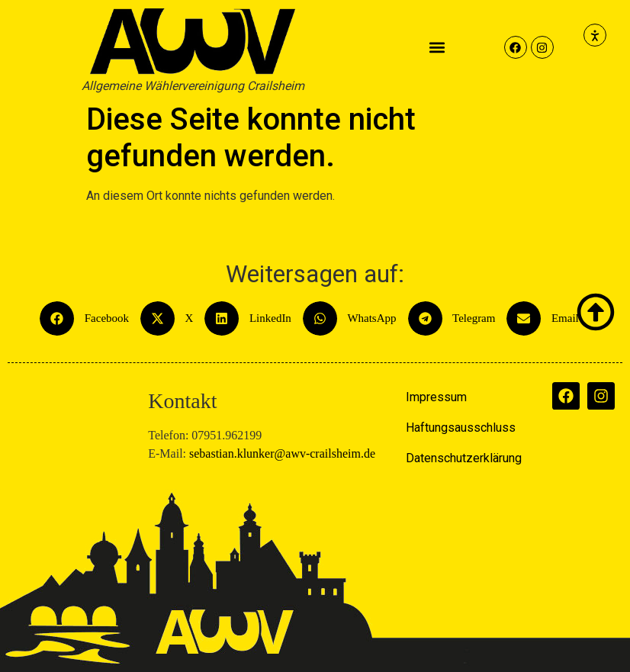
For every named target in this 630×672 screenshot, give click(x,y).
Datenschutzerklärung (464, 458)
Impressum (436, 397)
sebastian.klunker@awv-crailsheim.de (282, 453)
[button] (437, 48)
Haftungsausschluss (461, 428)
